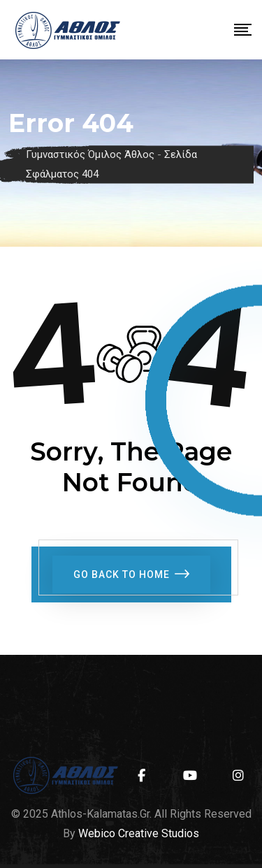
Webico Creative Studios (139, 833)
